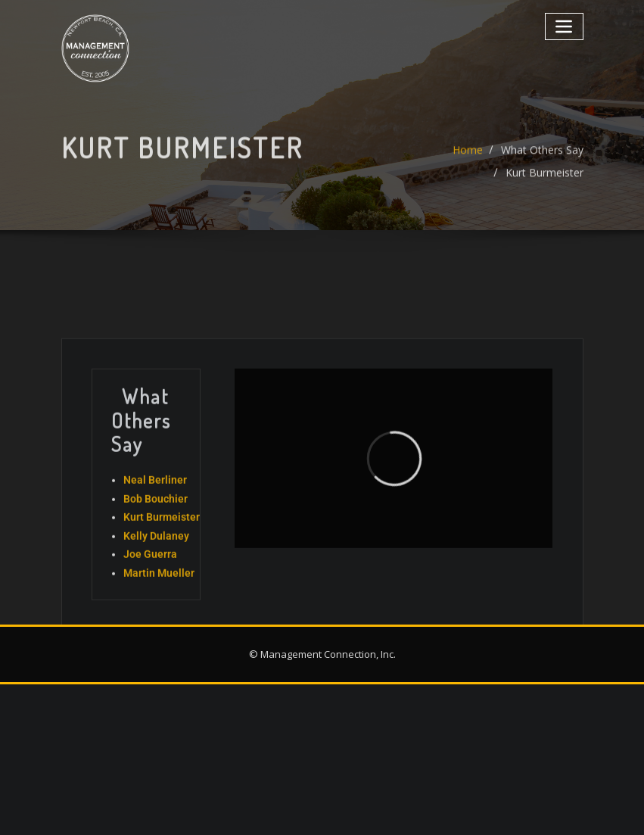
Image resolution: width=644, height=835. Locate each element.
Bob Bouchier (156, 547)
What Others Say (542, 160)
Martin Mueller (159, 621)
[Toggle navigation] (564, 26)
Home (468, 160)
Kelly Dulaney (156, 584)
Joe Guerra (150, 602)
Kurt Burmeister (544, 183)
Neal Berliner (155, 528)
